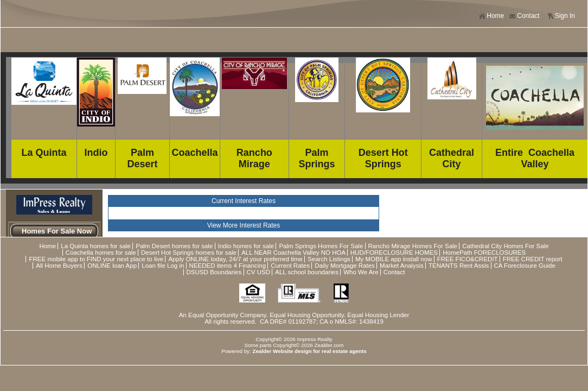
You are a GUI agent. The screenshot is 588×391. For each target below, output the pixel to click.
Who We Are (361, 272)
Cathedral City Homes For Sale (505, 246)
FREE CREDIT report (533, 259)
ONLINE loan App (112, 266)
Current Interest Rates (244, 201)
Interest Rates (260, 225)
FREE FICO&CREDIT (468, 259)
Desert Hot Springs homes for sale (189, 253)
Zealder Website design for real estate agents (309, 351)
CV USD (259, 272)
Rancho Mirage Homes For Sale (413, 246)
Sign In (561, 16)
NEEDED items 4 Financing (228, 266)
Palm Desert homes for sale (174, 246)
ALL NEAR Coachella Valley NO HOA (293, 253)
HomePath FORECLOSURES (484, 253)
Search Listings (329, 259)
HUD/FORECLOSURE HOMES (394, 253)
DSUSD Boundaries (214, 272)
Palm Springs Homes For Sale (321, 246)
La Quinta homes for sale (96, 246)
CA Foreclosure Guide (525, 266)
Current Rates (290, 266)
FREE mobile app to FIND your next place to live (96, 259)
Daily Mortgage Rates (345, 266)
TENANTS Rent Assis (459, 266)
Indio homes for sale (246, 246)
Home (491, 16)
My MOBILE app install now (394, 259)
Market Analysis (402, 266)
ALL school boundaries (307, 272)
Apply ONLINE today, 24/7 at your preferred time (235, 259)
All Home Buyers (59, 266)
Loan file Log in (163, 266)
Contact (524, 16)
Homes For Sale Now (57, 231)
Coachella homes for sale (101, 253)
